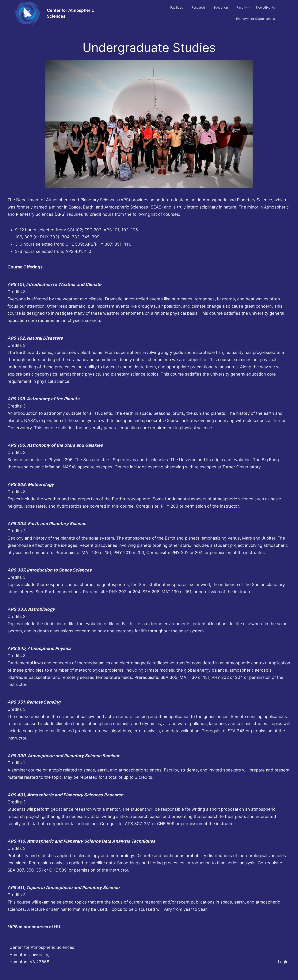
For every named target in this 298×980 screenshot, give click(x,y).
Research (198, 8)
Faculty (242, 8)
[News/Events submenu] (276, 7)
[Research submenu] (206, 7)
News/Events (265, 8)
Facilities (177, 8)
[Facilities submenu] (185, 7)
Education (221, 8)
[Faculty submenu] (249, 7)
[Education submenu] (230, 7)
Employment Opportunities (255, 19)
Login (283, 962)
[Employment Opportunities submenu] (276, 19)
